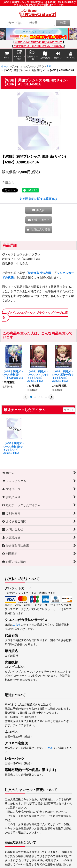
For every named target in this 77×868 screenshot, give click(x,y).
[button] (32, 55)
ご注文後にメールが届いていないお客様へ (38, 46)
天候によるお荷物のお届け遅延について (39, 42)
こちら (17, 625)
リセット (69, 410)
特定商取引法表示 (39, 273)
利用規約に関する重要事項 (38, 199)
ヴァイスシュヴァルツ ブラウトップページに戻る (35, 315)
